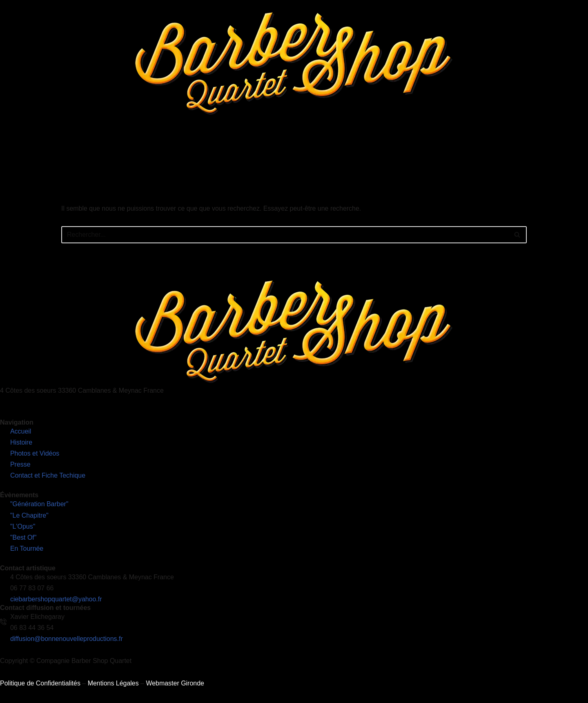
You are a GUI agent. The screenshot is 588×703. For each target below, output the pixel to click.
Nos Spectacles (237, 149)
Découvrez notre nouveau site (541, 149)
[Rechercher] (285, 237)
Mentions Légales (113, 686)
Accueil (151, 149)
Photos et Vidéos (341, 149)
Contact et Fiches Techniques (448, 149)
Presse (386, 149)
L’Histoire (186, 149)
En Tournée (290, 149)
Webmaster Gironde (175, 686)
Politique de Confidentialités (40, 686)
